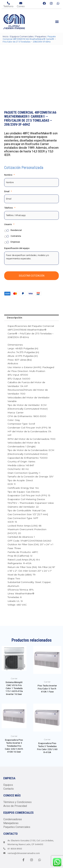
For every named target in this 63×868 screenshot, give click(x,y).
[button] (57, 22)
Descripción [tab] (15, 318)
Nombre (9, 175)
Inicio (6, 36)
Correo (21, 6)
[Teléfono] (8, 3)
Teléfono (8, 6)
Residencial (16, 230)
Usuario (9, 224)
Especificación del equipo (17, 248)
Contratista (16, 236)
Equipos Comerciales (22, 36)
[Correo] (21, 3)
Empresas (15, 242)
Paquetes (41, 36)
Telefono (10, 208)
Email (8, 191)
